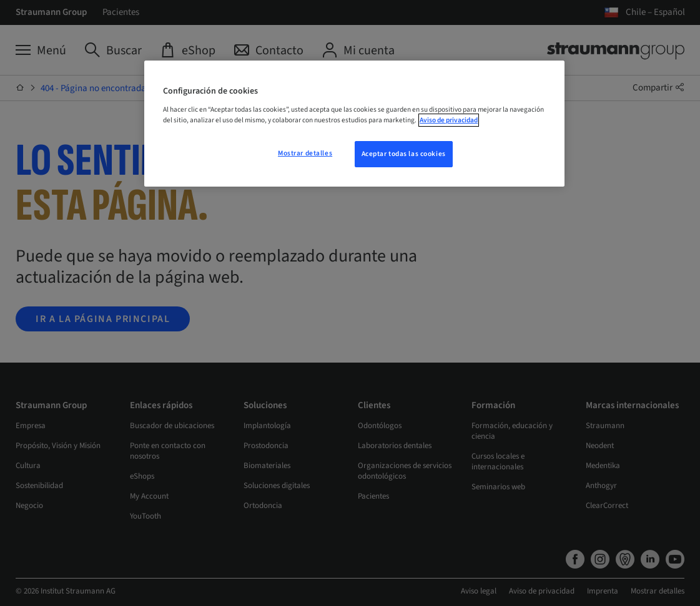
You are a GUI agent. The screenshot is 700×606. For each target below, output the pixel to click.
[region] (354, 124)
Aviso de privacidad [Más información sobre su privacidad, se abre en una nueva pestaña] (449, 120)
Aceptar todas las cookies (404, 154)
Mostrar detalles (305, 153)
